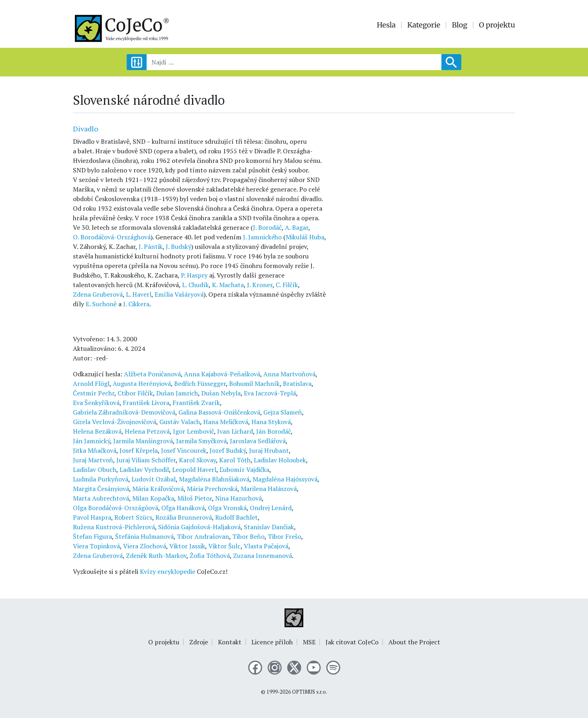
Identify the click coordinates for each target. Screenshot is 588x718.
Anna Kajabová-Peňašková (222, 374)
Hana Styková (271, 422)
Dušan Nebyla (221, 393)
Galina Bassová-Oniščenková (219, 412)
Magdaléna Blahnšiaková (214, 479)
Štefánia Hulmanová (144, 536)
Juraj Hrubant (269, 450)
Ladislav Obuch (95, 470)
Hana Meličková (226, 422)
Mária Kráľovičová (158, 489)
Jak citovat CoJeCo (352, 642)
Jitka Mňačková (95, 450)
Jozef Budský (228, 450)
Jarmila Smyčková (201, 441)
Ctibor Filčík (135, 393)
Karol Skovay (197, 460)
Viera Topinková (96, 546)
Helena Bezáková (97, 431)
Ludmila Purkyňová (101, 479)
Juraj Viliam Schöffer (146, 460)
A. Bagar (297, 227)
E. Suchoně (101, 304)
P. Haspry (194, 275)
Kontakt (230, 642)
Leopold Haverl (194, 470)
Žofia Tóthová (210, 556)
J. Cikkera (136, 304)
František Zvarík (196, 403)
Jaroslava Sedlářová (258, 441)
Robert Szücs (133, 517)
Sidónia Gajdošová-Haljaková (199, 527)
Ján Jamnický (91, 441)
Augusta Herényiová (142, 383)
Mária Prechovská (212, 489)
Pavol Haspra (92, 517)
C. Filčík (287, 285)
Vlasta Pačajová (266, 546)
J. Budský (178, 247)
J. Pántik (151, 247)
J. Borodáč (267, 227)
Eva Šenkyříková (96, 403)
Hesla (386, 25)
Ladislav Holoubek (280, 460)
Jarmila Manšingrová (143, 441)
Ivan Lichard (235, 431)
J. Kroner (260, 285)
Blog (460, 25)
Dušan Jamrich (177, 393)
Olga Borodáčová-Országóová (116, 508)
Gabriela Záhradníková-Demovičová (124, 412)
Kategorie (424, 25)
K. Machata (228, 285)
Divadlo (85, 129)
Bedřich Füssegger (200, 383)
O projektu (497, 25)
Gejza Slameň (283, 412)
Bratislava (297, 383)
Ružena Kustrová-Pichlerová (114, 527)
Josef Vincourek (184, 450)
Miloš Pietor (195, 498)
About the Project (414, 642)
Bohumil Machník (254, 383)
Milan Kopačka (153, 498)
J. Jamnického (262, 237)
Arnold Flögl (91, 383)
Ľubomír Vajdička (244, 470)
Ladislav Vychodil (144, 470)
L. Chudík (195, 285)
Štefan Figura (92, 536)
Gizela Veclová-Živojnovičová (115, 422)
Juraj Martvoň (93, 460)
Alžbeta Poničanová (152, 374)
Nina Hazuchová (238, 498)
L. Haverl (139, 294)
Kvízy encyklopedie (168, 571)
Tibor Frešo (284, 536)
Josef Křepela (139, 450)
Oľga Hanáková (183, 508)
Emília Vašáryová (179, 294)
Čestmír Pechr (94, 393)
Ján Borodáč (273, 431)
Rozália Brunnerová (184, 517)
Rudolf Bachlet (236, 517)
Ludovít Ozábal (154, 479)
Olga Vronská (227, 508)
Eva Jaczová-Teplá (270, 393)
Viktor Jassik (187, 546)
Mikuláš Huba (305, 237)
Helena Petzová (147, 431)
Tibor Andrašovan (203, 536)
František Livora (146, 403)
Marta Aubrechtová (101, 498)
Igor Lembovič (193, 431)
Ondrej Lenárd (271, 508)
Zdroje (199, 642)
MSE (309, 642)
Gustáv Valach (180, 422)
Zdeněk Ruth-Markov (156, 556)
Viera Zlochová (145, 546)
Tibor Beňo (248, 536)
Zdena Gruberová (98, 294)
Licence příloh (272, 642)
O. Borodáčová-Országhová (112, 237)
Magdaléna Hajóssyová (285, 479)
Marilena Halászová (269, 489)
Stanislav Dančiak (269, 527)
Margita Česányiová (101, 489)
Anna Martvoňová (289, 374)
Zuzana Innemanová (263, 556)
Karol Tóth (235, 460)
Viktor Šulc (224, 546)
